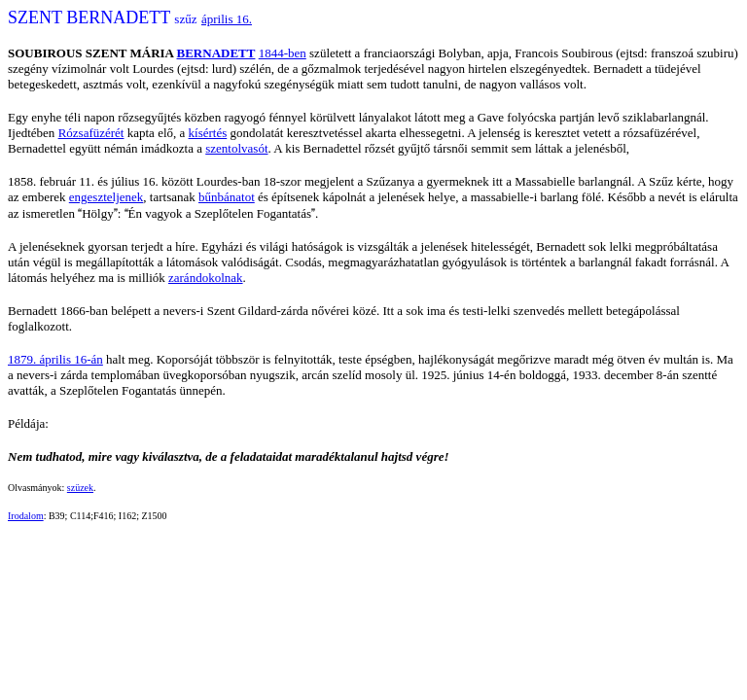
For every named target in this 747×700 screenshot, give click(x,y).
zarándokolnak (206, 278)
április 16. (227, 19)
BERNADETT (216, 53)
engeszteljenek (107, 197)
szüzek (80, 488)
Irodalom (26, 516)
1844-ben (283, 53)
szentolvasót (236, 148)
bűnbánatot (227, 197)
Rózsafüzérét (91, 133)
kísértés (208, 133)
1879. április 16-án (55, 359)
